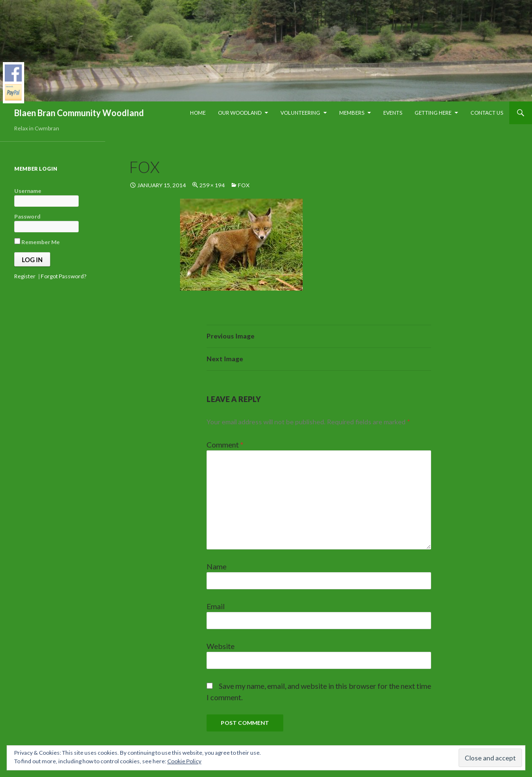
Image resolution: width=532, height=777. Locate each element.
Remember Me (37, 242)
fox (244, 185)
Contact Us (487, 113)
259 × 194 (212, 185)
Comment (225, 444)
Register (25, 276)
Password (27, 216)
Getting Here (433, 113)
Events (393, 113)
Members (352, 113)
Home (198, 113)
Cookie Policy (184, 761)
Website (221, 646)
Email (216, 606)
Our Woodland (240, 113)
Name (216, 566)
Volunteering (300, 113)
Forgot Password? (63, 276)
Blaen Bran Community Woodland (79, 113)
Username (28, 191)
